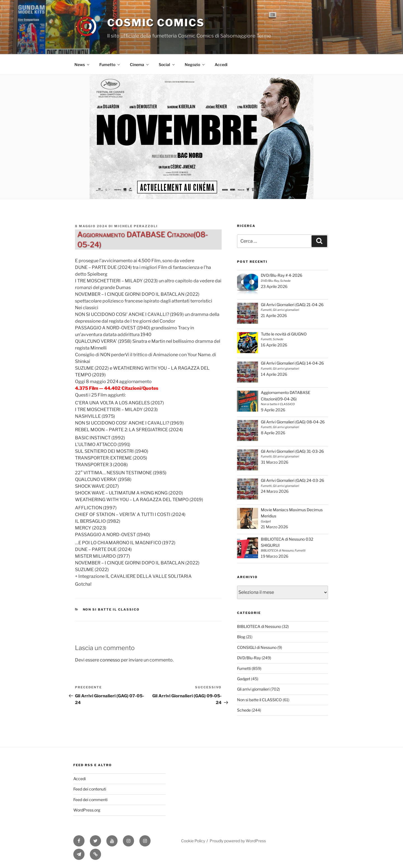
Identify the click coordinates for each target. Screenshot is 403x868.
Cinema (140, 64)
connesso (110, 660)
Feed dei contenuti (90, 789)
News (82, 64)
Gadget (244, 679)
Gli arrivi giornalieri (253, 689)
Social (167, 64)
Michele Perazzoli (136, 226)
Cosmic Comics (156, 23)
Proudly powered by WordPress (238, 841)
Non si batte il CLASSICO (111, 609)
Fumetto (110, 64)
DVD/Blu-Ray (249, 658)
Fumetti (244, 668)
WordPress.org (87, 810)
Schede (244, 710)
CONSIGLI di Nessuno (257, 647)
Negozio (195, 64)
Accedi (221, 64)
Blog (241, 637)
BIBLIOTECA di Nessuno (259, 626)
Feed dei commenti (90, 800)
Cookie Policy (193, 841)
